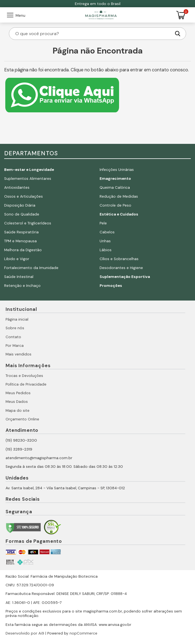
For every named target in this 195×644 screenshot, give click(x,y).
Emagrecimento (115, 179)
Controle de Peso (115, 205)
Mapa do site (18, 411)
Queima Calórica (115, 187)
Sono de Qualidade (22, 214)
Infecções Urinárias (117, 170)
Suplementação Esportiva (125, 277)
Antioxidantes (17, 187)
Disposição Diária (20, 205)
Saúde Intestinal (19, 277)
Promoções (111, 286)
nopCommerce (83, 633)
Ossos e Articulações (24, 196)
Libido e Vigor (17, 259)
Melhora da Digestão (23, 250)
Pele (103, 223)
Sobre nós (15, 328)
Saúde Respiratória (21, 232)
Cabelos (107, 232)
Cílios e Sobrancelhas (119, 259)
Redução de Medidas (119, 196)
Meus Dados (17, 402)
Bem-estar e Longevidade (29, 170)
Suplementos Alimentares (28, 179)
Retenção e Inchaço (22, 286)
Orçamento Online (22, 419)
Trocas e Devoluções (24, 376)
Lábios (106, 250)
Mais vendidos (18, 354)
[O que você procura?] (93, 34)
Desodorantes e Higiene (121, 268)
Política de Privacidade (26, 384)
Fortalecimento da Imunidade (31, 268)
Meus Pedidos (18, 393)
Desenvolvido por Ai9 (25, 633)
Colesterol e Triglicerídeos (28, 223)
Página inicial (17, 319)
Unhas (105, 241)
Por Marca (15, 346)
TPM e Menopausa (20, 241)
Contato (13, 337)
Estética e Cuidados (119, 214)
